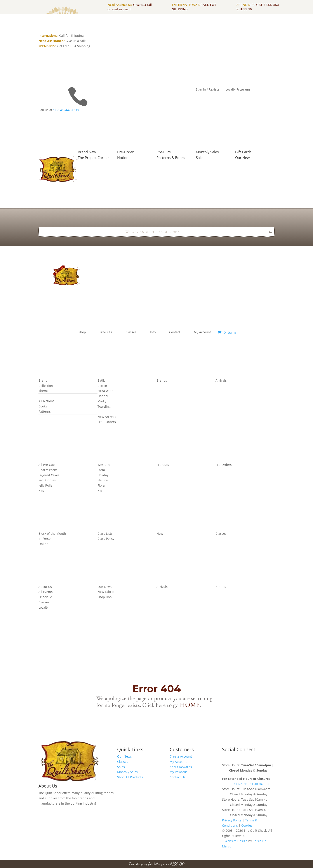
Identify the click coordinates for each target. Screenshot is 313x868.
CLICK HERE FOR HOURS (252, 784)
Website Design (236, 841)
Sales (121, 767)
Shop (82, 332)
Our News (124, 756)
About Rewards (181, 767)
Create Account (181, 756)
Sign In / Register (208, 90)
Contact (175, 332)
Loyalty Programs (238, 90)
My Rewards (179, 772)
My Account (202, 332)
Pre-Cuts (106, 332)
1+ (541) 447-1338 (66, 110)
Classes (131, 332)
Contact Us (177, 777)
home (190, 705)
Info (153, 332)
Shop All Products (130, 777)
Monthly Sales (127, 772)
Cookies (247, 825)
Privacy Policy (232, 820)
